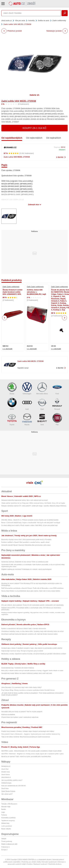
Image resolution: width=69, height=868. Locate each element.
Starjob (4, 839)
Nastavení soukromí (40, 864)
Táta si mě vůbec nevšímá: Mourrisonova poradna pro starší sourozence (26, 737)
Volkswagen (27, 388)
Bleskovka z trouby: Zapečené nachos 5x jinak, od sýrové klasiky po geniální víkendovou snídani (34, 654)
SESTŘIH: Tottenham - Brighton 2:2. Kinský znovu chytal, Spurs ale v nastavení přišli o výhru (32, 754)
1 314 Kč (60, 157)
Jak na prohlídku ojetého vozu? (12, 780)
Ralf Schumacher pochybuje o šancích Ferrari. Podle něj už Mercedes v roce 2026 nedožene (32, 588)
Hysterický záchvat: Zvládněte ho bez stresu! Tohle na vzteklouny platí (25, 562)
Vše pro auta (20, 20)
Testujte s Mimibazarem (9, 804)
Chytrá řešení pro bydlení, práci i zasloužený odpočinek (20, 717)
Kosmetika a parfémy (8, 818)
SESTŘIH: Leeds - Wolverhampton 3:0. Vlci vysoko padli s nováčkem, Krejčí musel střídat (31, 751)
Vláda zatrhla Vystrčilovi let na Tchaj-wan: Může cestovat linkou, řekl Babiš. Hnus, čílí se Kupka (33, 503)
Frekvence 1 (6, 847)
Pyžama (4, 815)
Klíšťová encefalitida (8, 714)
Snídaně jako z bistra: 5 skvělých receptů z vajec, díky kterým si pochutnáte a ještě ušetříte (32, 648)
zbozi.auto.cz (7, 20)
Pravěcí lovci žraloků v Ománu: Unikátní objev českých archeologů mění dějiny (28, 731)
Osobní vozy (6, 772)
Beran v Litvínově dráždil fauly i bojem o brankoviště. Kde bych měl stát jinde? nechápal (31, 523)
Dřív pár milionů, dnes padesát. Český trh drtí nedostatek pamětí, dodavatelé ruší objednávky (33, 605)
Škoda (12, 388)
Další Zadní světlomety (11, 287)
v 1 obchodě (7, 349)
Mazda (27, 419)
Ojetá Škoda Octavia (8, 791)
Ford (57, 388)
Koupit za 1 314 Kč (35, 128)
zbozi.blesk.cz (6, 777)
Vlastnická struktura (55, 864)
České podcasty (7, 841)
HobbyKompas (6, 783)
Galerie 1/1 (34, 95)
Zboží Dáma (5, 775)
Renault (57, 404)
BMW (12, 404)
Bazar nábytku (6, 829)
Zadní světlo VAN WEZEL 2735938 (19, 101)
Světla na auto (44, 20)
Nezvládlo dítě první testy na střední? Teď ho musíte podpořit (22, 712)
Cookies (30, 864)
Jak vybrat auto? (7, 794)
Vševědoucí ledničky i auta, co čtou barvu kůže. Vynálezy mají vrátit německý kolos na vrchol (32, 631)
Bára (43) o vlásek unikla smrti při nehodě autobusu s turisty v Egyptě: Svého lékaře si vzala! (32, 671)
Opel (42, 404)
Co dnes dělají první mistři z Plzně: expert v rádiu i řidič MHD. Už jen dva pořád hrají (29, 525)
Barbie (4, 809)
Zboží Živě (5, 769)
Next (65, 318)
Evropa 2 (4, 850)
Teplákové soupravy (8, 821)
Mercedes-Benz (42, 388)
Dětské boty (5, 823)
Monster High (6, 807)
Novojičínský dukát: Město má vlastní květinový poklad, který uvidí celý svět (27, 673)
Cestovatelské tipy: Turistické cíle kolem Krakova (18, 668)
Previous (5, 318)
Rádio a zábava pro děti (9, 844)
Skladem (62, 150)
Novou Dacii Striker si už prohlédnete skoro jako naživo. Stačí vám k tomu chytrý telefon (31, 591)
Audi (27, 404)
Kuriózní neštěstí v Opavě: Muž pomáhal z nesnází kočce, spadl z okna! (25, 542)
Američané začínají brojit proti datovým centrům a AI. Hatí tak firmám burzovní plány (29, 634)
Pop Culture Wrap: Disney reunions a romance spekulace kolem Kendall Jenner (28, 690)
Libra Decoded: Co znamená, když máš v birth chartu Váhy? (21, 687)
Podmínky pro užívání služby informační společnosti (39, 862)
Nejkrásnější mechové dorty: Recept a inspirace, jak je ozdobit (22, 651)
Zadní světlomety (59, 20)
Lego (3, 812)
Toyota (12, 419)
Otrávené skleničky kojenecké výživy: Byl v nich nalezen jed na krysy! (25, 500)
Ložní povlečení (7, 826)
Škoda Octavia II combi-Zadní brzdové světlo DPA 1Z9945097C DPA (13, 292)
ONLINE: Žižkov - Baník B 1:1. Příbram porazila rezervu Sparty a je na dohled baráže (30, 520)
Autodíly (31, 20)
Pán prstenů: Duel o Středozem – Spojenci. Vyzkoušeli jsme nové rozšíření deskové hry (31, 734)
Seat (42, 419)
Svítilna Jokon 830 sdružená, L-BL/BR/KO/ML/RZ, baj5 (36, 292)
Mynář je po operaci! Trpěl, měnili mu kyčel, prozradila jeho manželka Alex (26, 756)
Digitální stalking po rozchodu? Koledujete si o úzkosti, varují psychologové (26, 569)
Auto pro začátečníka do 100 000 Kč (14, 786)
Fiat (57, 419)
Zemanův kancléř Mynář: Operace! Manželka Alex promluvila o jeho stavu (26, 545)
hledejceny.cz (6, 766)
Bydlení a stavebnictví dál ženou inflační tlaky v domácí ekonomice (24, 629)
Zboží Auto (5, 788)
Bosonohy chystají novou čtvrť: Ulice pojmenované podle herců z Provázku (26, 539)
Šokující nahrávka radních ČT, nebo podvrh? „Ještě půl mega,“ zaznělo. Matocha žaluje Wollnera (34, 506)
